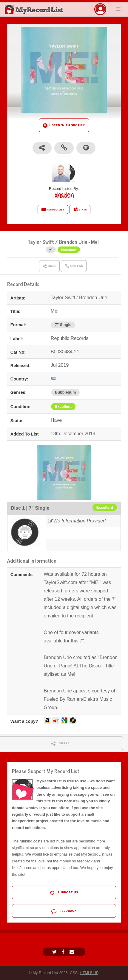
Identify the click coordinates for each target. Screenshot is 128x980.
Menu (118, 9)
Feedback (64, 911)
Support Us (64, 892)
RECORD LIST (53, 210)
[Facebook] (64, 952)
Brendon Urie (73, 242)
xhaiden (64, 195)
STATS (80, 210)
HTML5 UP (89, 973)
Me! (95, 242)
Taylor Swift (41, 242)
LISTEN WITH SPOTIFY (64, 125)
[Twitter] (55, 952)
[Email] (73, 952)
